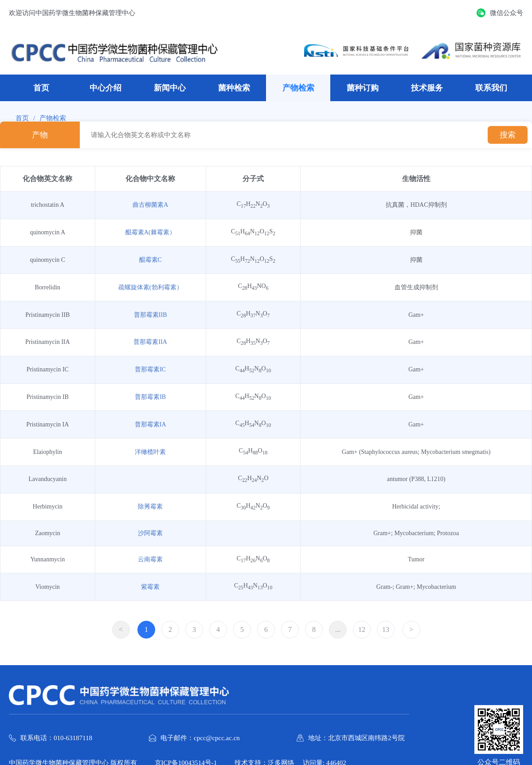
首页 (41, 88)
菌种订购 (363, 88)
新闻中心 (170, 88)
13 (386, 629)
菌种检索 (234, 88)
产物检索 (298, 88)
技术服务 (427, 88)
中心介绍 (106, 88)
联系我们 (491, 88)
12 (362, 629)
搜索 (508, 135)
